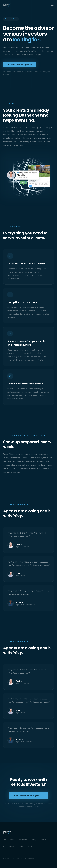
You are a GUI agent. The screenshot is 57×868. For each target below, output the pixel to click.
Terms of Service (25, 846)
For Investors (8, 840)
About (43, 840)
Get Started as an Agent (20, 65)
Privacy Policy (9, 846)
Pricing (34, 840)
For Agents (22, 840)
